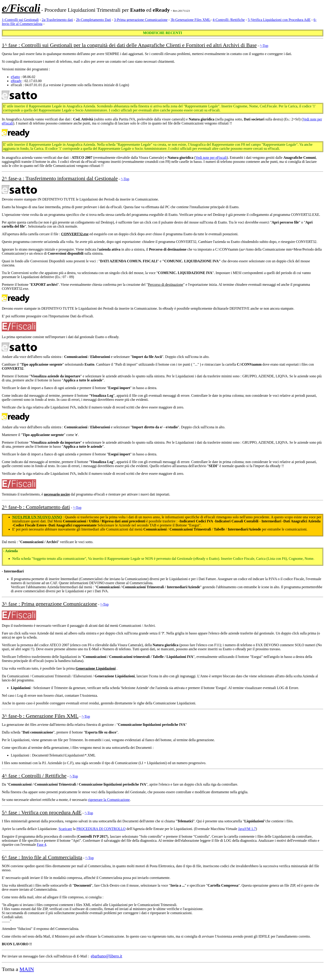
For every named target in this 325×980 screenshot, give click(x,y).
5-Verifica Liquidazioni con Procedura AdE (279, 20)
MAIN (27, 969)
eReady (16, 81)
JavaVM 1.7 (247, 829)
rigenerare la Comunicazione (109, 800)
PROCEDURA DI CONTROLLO (101, 829)
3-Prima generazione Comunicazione (141, 20)
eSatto (15, 77)
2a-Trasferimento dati (57, 20)
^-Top (264, 46)
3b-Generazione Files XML (191, 20)
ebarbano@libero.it (106, 956)
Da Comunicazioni (16, 676)
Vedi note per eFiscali (211, 158)
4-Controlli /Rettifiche (229, 20)
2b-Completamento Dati (94, 20)
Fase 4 (41, 845)
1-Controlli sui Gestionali (20, 20)
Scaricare (65, 829)
